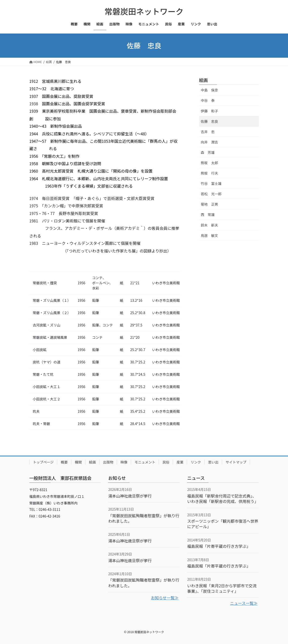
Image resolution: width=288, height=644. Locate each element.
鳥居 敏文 (210, 235)
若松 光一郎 (211, 194)
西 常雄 (208, 215)
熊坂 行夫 (210, 173)
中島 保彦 (210, 90)
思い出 (213, 462)
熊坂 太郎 (210, 163)
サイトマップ (236, 462)
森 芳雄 (208, 152)
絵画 (204, 80)
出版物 (108, 462)
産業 (180, 462)
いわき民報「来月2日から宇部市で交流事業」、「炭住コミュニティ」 (222, 588)
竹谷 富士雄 (211, 183)
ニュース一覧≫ (244, 603)
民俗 (166, 462)
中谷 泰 (208, 100)
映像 (124, 462)
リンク (196, 462)
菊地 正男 (210, 204)
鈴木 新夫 (210, 225)
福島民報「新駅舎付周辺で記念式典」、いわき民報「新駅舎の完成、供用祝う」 (223, 499)
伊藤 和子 (210, 111)
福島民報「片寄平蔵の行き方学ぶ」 (219, 546)
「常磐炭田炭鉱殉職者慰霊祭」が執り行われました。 (144, 518)
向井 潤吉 (210, 142)
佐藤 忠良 (210, 121)
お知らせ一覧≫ (165, 598)
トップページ (43, 462)
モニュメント (145, 462)
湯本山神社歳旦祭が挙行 (130, 496)
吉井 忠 (208, 132)
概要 (64, 462)
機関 (78, 462)
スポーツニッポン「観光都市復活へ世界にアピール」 (223, 524)
